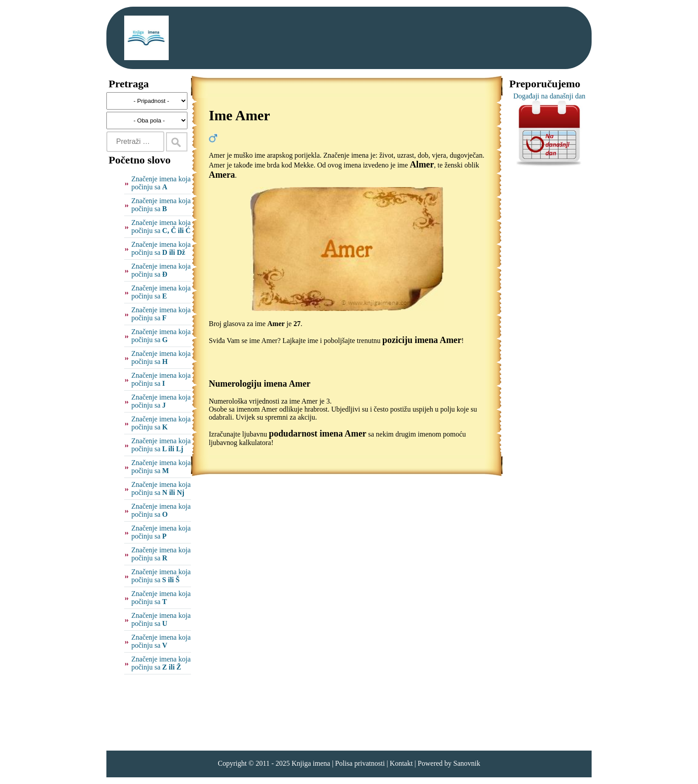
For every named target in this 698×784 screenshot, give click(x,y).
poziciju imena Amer (422, 340)
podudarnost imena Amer (318, 433)
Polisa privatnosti (360, 763)
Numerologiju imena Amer (260, 384)
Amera (222, 175)
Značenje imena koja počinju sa (161, 183)
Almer (422, 164)
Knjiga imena (311, 763)
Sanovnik (467, 763)
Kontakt (402, 763)
